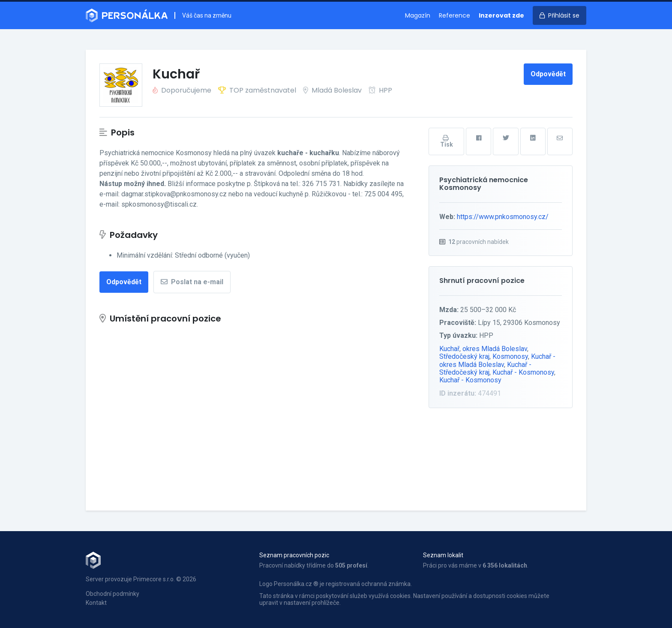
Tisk (447, 141)
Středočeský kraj (464, 356)
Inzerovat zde (501, 15)
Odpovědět (548, 74)
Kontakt (96, 603)
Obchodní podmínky (112, 594)
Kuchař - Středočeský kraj (485, 368)
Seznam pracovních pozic (294, 555)
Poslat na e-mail (192, 282)
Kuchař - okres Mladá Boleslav (497, 360)
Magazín (418, 15)
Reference (454, 15)
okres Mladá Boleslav (495, 349)
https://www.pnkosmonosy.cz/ (503, 217)
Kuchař (449, 349)
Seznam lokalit (443, 555)
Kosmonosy (510, 356)
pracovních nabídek (478, 242)
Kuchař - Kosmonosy (523, 372)
